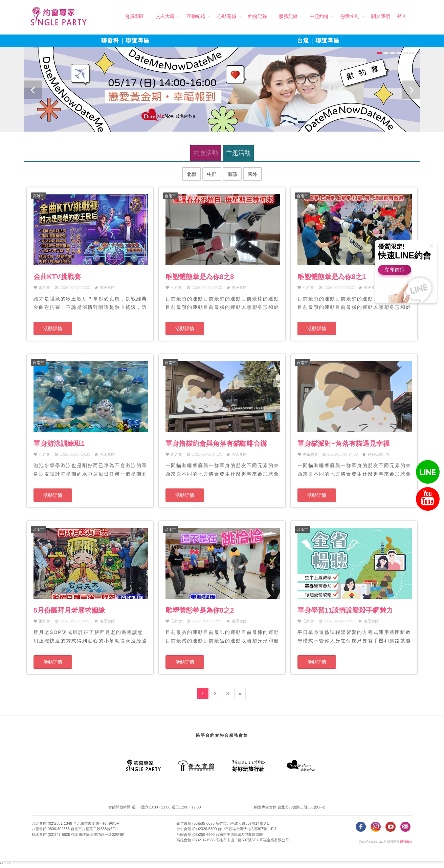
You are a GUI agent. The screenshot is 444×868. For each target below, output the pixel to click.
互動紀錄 (196, 16)
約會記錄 (258, 16)
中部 (212, 174)
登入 (402, 16)
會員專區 (134, 16)
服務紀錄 (288, 16)
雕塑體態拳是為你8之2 (200, 610)
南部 (232, 174)
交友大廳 (165, 16)
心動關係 (227, 16)
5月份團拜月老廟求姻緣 (69, 610)
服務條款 (406, 842)
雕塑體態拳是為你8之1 (332, 277)
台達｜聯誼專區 (318, 40)
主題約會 (319, 16)
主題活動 (238, 153)
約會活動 (206, 153)
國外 (252, 174)
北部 (192, 174)
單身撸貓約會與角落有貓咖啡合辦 (216, 443)
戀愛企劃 (350, 16)
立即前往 (395, 270)
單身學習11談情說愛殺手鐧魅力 (345, 610)
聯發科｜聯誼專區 (126, 40)
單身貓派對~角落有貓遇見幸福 (343, 443)
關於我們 (381, 16)
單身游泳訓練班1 (59, 443)
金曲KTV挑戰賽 (57, 277)
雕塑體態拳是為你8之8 (200, 277)
